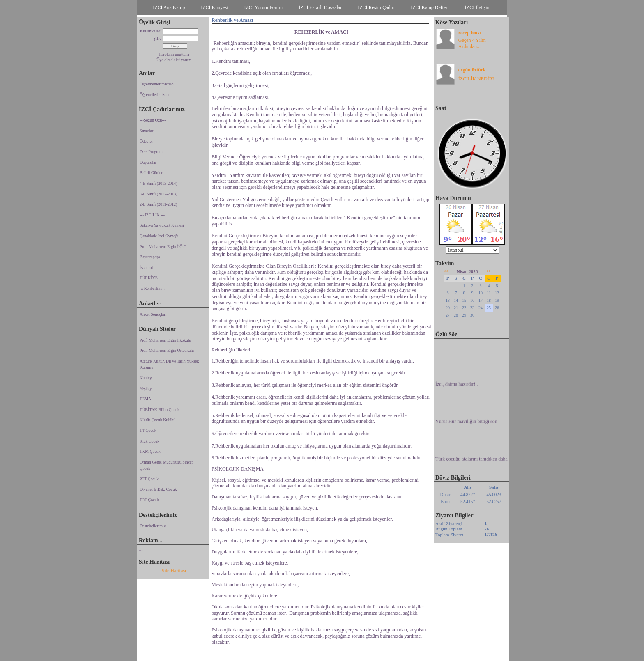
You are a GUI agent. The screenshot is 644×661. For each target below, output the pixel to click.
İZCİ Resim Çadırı (376, 7)
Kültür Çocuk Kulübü (158, 420)
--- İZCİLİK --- (152, 215)
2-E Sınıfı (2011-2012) (158, 204)
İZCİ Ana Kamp (169, 7)
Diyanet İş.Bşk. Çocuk (158, 489)
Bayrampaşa (150, 257)
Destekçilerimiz (153, 526)
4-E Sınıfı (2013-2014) (159, 183)
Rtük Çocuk (149, 441)
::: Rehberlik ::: (152, 288)
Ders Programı (152, 152)
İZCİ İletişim (478, 7)
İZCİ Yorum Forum (264, 7)
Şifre (158, 38)
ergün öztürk (472, 70)
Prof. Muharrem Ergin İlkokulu (165, 340)
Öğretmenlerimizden (157, 84)
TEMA (145, 399)
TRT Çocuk (149, 500)
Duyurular (148, 162)
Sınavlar (146, 131)
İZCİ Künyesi (214, 7)
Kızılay (146, 378)
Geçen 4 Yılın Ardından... (472, 43)
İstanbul (146, 267)
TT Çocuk (148, 430)
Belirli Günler (151, 173)
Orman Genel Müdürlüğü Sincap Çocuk (167, 465)
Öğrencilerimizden (155, 95)
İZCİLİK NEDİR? (476, 79)
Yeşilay (146, 389)
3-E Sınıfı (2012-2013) (159, 194)
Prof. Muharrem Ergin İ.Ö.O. (164, 247)
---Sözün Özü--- (153, 120)
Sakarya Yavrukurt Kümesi (162, 225)
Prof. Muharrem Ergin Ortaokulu (167, 350)
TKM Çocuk (150, 451)
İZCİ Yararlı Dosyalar (320, 7)
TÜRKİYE (149, 278)
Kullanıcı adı (151, 31)
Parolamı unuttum (174, 54)
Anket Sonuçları (153, 314)
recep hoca (470, 33)
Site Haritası (174, 571)
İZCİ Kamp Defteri (430, 7)
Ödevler (146, 141)
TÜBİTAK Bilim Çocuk (160, 410)
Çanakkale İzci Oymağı (159, 236)
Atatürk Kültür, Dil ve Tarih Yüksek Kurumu (169, 364)
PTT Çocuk (149, 479)
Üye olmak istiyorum (174, 60)
